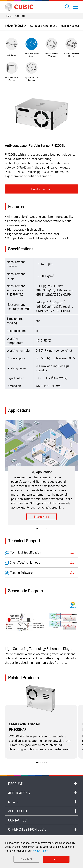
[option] (41, 113)
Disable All (26, 859)
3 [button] (42, 529)
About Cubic (18, 811)
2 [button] (40, 529)
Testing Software (19, 573)
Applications (19, 793)
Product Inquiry (41, 189)
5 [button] (46, 529)
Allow (56, 859)
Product (15, 784)
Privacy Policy (40, 851)
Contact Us (17, 820)
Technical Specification (23, 552)
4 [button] (44, 529)
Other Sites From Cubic (27, 829)
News (13, 802)
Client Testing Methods (22, 563)
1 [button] (37, 529)
